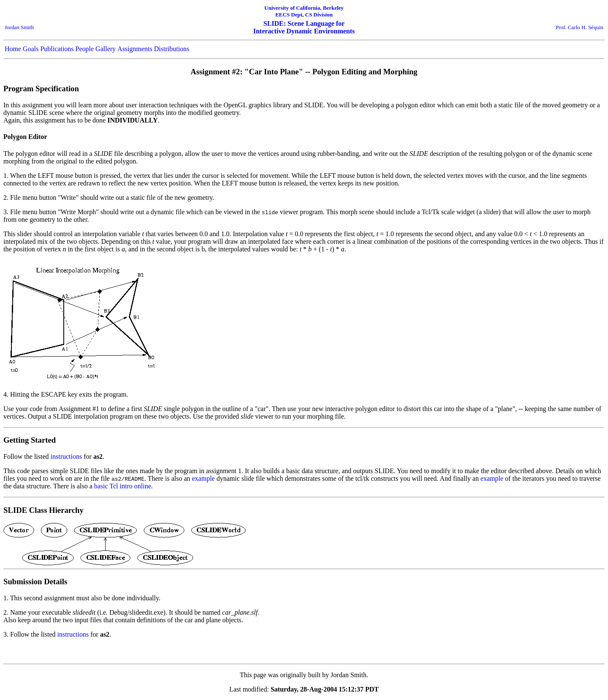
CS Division (319, 15)
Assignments (135, 49)
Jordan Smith (19, 27)
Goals (31, 49)
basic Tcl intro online (123, 486)
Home (13, 49)
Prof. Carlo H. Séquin (579, 27)
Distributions (172, 49)
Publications (57, 49)
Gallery (106, 49)
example (204, 478)
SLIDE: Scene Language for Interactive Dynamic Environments (304, 27)
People (85, 49)
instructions (66, 456)
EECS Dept (289, 15)
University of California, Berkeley (304, 8)
